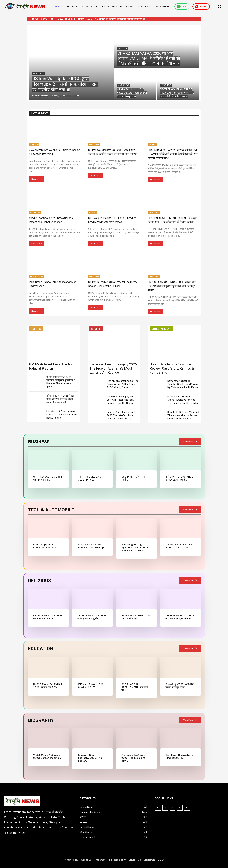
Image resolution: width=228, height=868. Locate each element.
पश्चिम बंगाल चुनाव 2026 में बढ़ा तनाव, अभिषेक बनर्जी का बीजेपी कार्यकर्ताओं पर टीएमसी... (60, 399)
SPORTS (96, 329)
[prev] (191, 19)
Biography (34, 144)
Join (182, 7)
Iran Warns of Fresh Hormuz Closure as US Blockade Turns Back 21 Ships (62, 415)
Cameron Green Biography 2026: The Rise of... (90, 758)
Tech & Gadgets (37, 276)
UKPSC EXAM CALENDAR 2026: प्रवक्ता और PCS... (48, 686)
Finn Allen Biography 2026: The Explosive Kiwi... (133, 758)
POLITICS (36, 329)
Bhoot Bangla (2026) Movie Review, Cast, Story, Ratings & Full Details (172, 368)
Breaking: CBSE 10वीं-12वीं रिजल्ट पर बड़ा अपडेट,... (180, 686)
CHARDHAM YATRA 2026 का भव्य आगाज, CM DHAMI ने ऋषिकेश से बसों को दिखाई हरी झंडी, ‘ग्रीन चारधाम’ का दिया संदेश (173, 154)
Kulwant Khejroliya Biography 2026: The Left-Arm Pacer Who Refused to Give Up (122, 415)
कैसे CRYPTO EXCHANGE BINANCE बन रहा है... (179, 478)
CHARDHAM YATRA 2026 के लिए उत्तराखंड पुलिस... (92, 617)
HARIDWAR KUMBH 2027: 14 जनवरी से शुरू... (136, 617)
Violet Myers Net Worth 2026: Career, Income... (47, 756)
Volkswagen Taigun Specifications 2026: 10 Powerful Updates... (135, 548)
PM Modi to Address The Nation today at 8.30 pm (54, 366)
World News (39, 74)
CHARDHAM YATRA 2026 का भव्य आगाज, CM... (48, 617)
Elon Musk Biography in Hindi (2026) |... (179, 756)
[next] (196, 19)
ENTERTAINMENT (161, 329)
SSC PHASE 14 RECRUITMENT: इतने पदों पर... (135, 687)
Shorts (201, 7)
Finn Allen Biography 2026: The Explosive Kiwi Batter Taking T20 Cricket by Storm (123, 384)
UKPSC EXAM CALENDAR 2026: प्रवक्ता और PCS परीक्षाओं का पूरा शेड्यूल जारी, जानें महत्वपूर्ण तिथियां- (172, 286)
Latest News (166, 85)
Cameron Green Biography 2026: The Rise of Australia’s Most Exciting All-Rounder (113, 368)
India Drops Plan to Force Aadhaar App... (46, 546)
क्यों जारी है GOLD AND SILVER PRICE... (89, 478)
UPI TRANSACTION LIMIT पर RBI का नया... (48, 478)
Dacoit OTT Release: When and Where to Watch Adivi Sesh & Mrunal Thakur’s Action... (183, 415)
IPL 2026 (93, 212)
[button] (219, 7)
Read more (36, 179)
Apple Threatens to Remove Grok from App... (92, 546)
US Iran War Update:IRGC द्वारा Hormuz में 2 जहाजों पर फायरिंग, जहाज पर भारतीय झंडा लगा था (98, 19)
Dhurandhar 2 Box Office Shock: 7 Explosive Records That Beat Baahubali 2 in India (183, 400)
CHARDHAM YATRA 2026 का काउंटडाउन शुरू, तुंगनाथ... (180, 617)
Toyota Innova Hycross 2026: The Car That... (179, 546)
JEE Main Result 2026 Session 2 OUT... (90, 686)
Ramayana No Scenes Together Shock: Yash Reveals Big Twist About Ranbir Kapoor (183, 384)
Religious (123, 49)
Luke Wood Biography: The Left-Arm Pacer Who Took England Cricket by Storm (121, 400)
